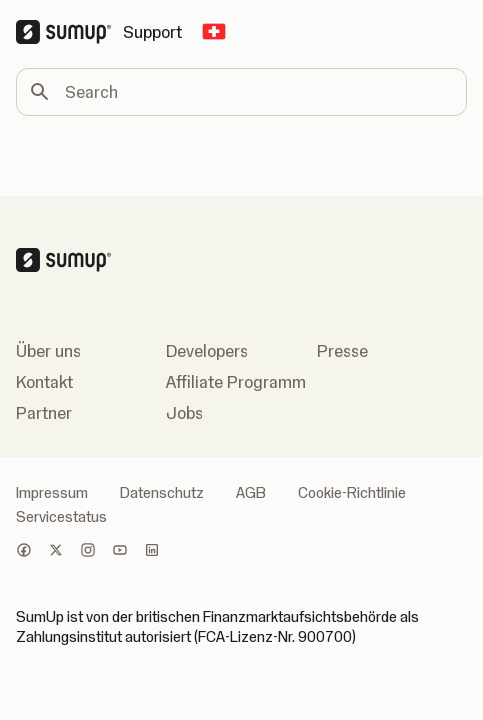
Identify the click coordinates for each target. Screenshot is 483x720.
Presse (342, 351)
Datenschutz (162, 493)
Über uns (48, 351)
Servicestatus (61, 517)
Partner (44, 413)
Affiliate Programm (236, 382)
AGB (251, 493)
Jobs (184, 413)
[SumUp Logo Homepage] (69, 32)
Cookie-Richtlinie (352, 493)
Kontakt (44, 382)
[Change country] (214, 32)
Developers (207, 351)
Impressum (52, 493)
